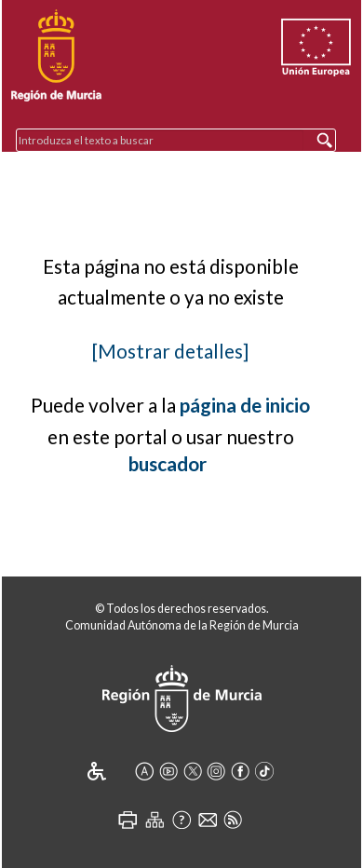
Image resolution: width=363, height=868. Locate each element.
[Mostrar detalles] (170, 351)
